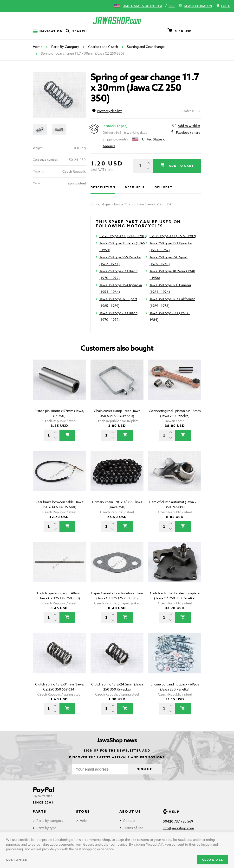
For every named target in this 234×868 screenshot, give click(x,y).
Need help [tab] (135, 187)
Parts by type (46, 828)
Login (224, 6)
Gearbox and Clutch (103, 47)
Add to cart (181, 166)
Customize (17, 860)
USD (172, 6)
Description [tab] (103, 187)
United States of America (142, 6)
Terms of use (133, 828)
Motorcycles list (107, 111)
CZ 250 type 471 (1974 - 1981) (123, 236)
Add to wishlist (189, 126)
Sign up (145, 769)
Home (38, 47)
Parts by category (50, 820)
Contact (129, 820)
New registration (196, 6)
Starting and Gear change (146, 47)
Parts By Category (65, 47)
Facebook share (188, 133)
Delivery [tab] (163, 187)
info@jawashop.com (178, 828)
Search (76, 31)
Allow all (212, 860)
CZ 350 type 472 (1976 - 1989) (173, 236)
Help (83, 820)
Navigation (48, 31)
